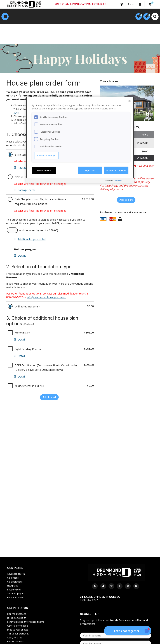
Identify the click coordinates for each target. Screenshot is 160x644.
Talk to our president (18, 634)
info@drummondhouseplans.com (47, 298)
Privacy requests (16, 642)
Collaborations (15, 582)
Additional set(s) (29, 231)
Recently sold (14, 590)
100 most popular (16, 594)
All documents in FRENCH (30, 386)
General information (17, 626)
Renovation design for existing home (26, 622)
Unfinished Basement (28, 307)
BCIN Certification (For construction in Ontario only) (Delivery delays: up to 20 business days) (46, 368)
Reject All (90, 170)
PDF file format (24, 177)
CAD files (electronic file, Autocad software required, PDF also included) (40, 202)
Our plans (15, 568)
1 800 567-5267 (89, 600)
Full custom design (17, 618)
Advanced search (16, 574)
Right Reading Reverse (28, 349)
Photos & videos (16, 598)
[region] (80, 140)
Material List (22, 333)
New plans (12, 586)
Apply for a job (15, 638)
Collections (13, 578)
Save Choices (44, 170)
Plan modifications (17, 614)
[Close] (130, 101)
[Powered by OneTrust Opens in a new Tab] (118, 181)
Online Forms (17, 609)
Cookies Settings (46, 156)
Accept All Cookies (116, 170)
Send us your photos (18, 630)
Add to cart (49, 398)
